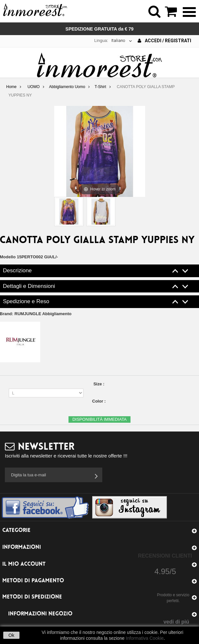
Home (11, 87)
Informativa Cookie (145, 638)
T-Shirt (100, 87)
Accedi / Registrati (164, 41)
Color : (100, 401)
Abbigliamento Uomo (67, 87)
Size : (100, 384)
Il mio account (24, 564)
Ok (11, 635)
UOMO (34, 87)
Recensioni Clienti (165, 556)
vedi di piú (176, 622)
